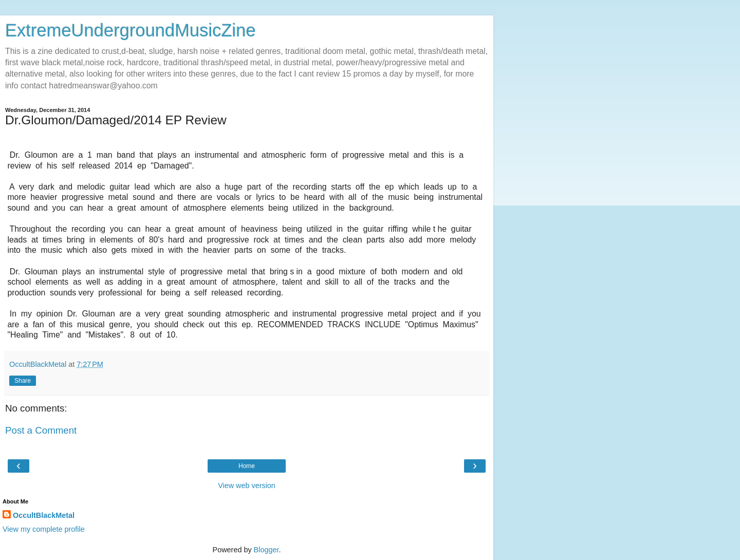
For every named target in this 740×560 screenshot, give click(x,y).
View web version (247, 486)
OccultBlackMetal (44, 515)
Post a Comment (41, 430)
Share (23, 381)
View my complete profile (44, 529)
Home (247, 466)
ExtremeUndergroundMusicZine (131, 30)
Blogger (266, 550)
